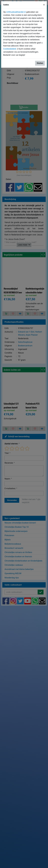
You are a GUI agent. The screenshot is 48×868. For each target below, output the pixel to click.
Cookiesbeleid (10, 49)
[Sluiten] (44, 5)
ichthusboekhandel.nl (16, 12)
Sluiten (40, 63)
